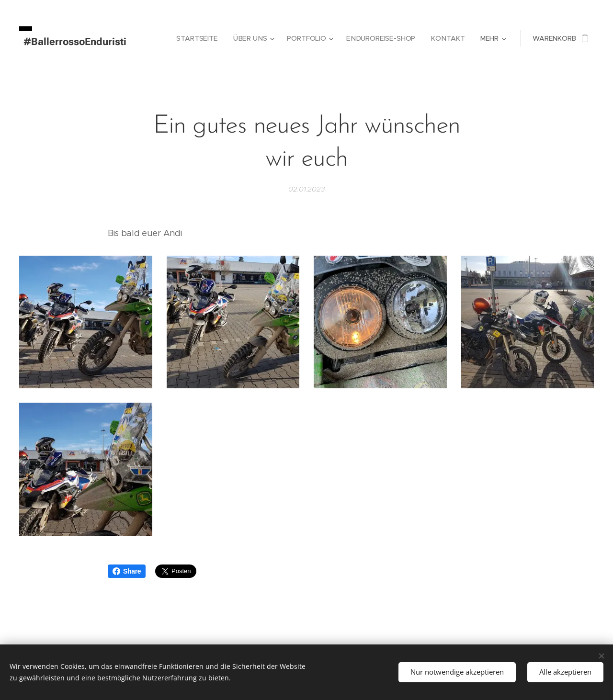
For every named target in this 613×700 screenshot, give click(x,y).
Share (127, 571)
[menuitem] (202, 38)
